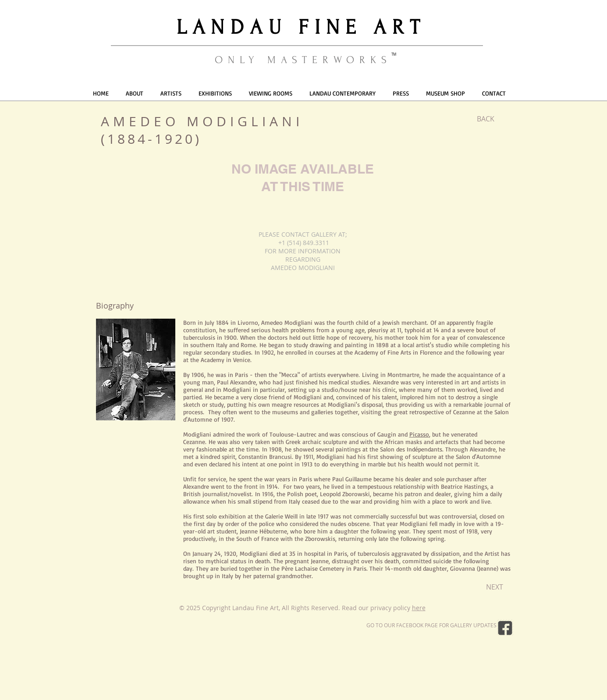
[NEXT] (495, 587)
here (419, 608)
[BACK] (486, 119)
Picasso (419, 434)
